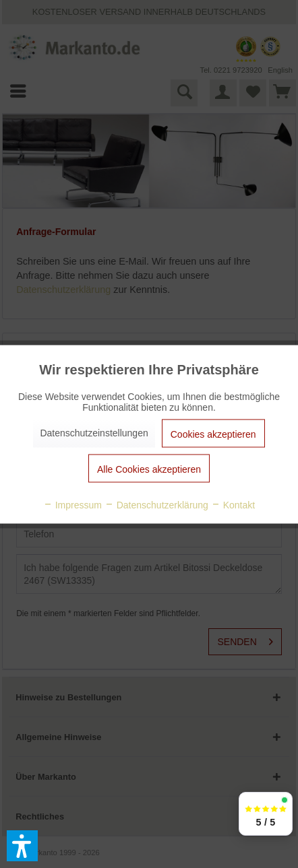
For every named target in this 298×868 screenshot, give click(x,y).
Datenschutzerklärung (156, 504)
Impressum (72, 504)
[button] (22, 846)
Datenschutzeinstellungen (94, 432)
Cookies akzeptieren (213, 434)
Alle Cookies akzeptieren (149, 469)
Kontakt (233, 504)
